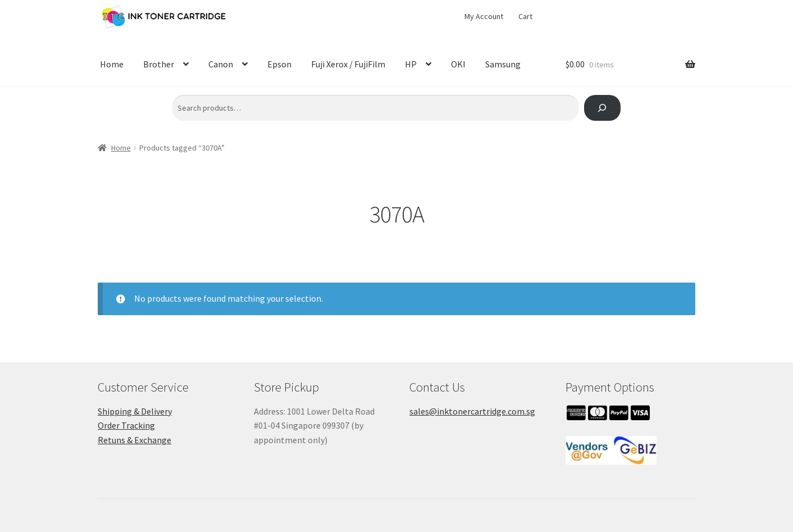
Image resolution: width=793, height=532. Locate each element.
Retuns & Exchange (135, 440)
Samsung (503, 64)
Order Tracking (126, 425)
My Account (484, 16)
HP (411, 64)
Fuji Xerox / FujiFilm (348, 64)
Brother (159, 64)
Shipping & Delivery (135, 411)
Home (112, 64)
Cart (525, 16)
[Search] (602, 108)
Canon (221, 64)
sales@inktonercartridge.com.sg (472, 411)
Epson (279, 64)
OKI (458, 64)
